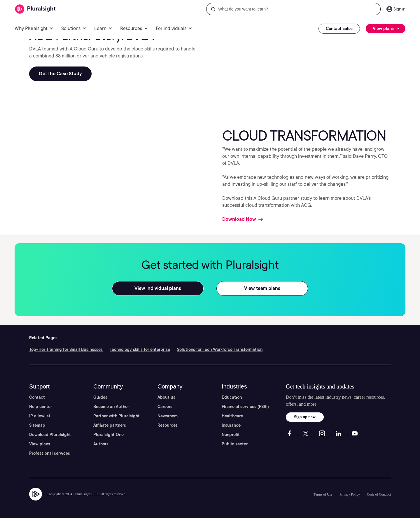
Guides (100, 397)
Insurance (231, 425)
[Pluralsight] (35, 9)
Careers (165, 407)
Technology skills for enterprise (140, 349)
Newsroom (168, 416)
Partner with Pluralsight (117, 416)
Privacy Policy (350, 494)
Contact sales (339, 29)
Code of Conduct (379, 494)
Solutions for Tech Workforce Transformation (220, 349)
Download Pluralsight (50, 435)
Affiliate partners (110, 425)
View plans (40, 444)
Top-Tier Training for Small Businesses (66, 349)
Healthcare (232, 416)
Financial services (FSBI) (245, 407)
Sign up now (305, 417)
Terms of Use (323, 494)
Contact (37, 397)
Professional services (50, 453)
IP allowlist (40, 416)
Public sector (235, 444)
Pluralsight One (108, 435)
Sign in (399, 9)
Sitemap (37, 425)
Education (232, 397)
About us (166, 397)
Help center (41, 407)
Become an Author (111, 407)
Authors (101, 444)
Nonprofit (231, 435)
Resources (168, 425)
